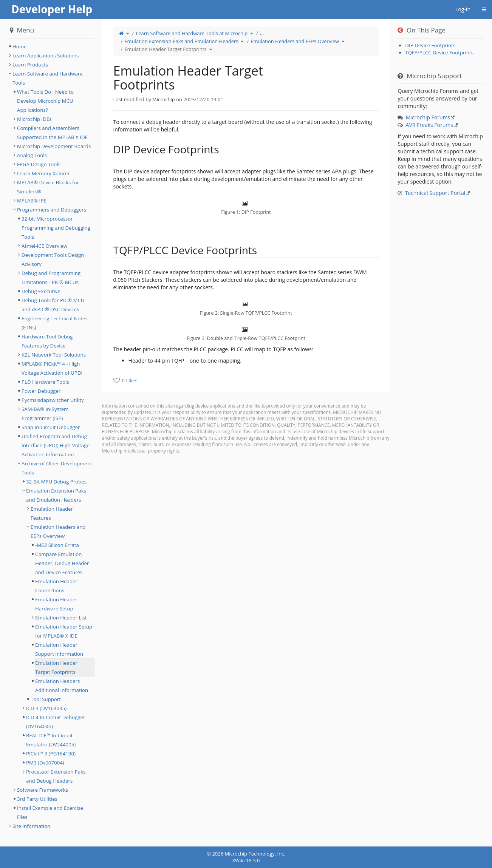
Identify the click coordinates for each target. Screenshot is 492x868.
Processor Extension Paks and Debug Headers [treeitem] (56, 776)
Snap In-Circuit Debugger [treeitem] (51, 427)
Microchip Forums (428, 117)
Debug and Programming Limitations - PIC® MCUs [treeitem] (51, 278)
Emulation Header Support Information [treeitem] (59, 649)
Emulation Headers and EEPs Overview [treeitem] (58, 531)
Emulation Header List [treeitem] (61, 618)
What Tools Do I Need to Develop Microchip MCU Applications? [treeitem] (45, 101)
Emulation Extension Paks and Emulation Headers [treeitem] (56, 495)
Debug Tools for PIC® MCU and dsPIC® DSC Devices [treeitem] (53, 305)
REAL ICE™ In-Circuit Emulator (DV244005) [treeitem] (51, 740)
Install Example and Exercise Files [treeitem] (50, 812)
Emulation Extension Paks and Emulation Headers (181, 41)
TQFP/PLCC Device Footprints (439, 53)
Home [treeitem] (20, 46)
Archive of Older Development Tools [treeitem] (57, 468)
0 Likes (130, 380)
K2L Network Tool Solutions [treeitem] (54, 355)
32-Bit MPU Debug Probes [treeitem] (56, 482)
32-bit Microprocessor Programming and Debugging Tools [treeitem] (56, 228)
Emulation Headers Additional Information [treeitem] (62, 686)
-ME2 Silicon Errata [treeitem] (57, 545)
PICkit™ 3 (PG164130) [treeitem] (51, 754)
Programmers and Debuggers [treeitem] (52, 210)
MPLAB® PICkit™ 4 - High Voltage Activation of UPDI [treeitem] (52, 368)
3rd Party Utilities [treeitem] (37, 799)
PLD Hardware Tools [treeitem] (45, 382)
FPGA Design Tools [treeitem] (39, 164)
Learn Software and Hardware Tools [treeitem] (48, 78)
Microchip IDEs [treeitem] (34, 119)
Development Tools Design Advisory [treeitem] (53, 259)
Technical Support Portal (435, 193)
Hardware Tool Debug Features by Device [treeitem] (47, 341)
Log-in (463, 9)
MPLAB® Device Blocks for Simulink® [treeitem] (48, 187)
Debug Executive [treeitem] (41, 291)
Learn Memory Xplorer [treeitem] (43, 173)
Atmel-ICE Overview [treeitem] (44, 246)
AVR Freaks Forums (429, 125)
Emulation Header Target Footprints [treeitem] (56, 667)
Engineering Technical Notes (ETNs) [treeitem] (55, 323)
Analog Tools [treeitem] (32, 155)
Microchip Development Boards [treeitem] (54, 146)
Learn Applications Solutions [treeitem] (46, 56)
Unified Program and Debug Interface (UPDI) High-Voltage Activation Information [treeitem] (56, 445)
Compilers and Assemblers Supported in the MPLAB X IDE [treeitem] (52, 133)
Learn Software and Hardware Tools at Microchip (192, 33)
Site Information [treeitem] (31, 826)
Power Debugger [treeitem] (41, 391)
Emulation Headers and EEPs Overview (295, 41)
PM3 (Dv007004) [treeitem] (45, 763)
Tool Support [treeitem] (46, 699)
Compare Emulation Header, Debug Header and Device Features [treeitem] (62, 563)
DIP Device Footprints (430, 45)
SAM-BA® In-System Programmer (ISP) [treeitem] (45, 414)
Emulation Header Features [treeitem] (52, 513)
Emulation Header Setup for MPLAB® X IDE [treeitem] (64, 631)
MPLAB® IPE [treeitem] (32, 201)
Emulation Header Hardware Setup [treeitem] (56, 604)
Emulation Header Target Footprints (165, 49)
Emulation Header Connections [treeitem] (56, 586)
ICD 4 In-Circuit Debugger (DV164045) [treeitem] (56, 722)
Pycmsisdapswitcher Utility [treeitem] (53, 400)
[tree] (51, 46)
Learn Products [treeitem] (30, 65)
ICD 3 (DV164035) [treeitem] (46, 708)
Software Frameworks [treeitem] (43, 790)
